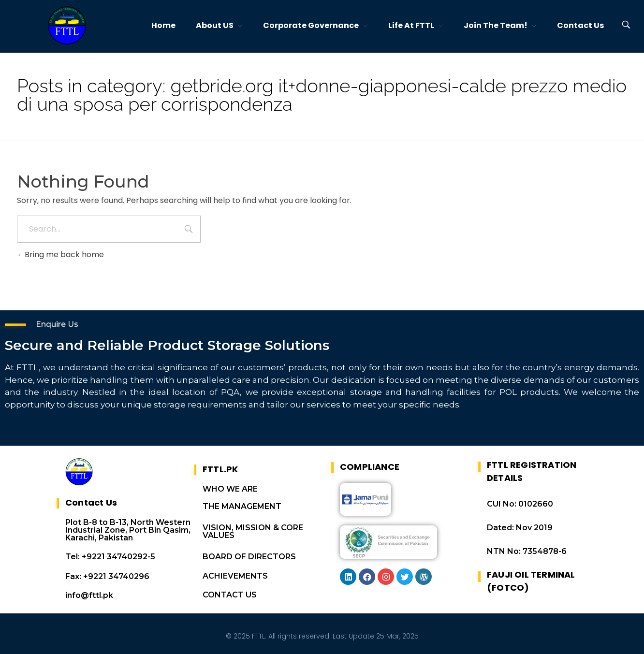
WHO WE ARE (230, 489)
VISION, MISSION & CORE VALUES (253, 531)
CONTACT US (230, 595)
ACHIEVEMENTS (235, 576)
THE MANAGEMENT (242, 506)
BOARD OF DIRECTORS (249, 557)
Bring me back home (60, 254)
